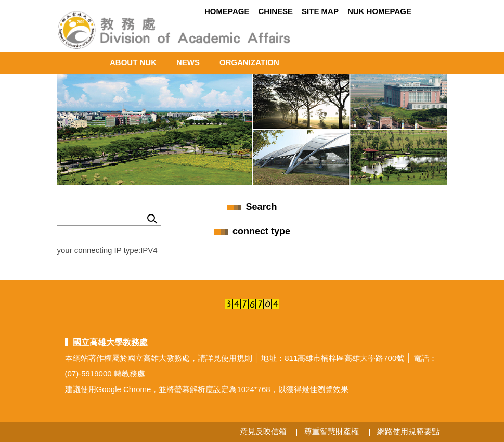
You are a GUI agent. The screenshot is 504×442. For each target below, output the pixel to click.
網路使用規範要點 (408, 431)
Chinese (275, 11)
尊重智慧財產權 (332, 431)
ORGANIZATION (249, 62)
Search (153, 219)
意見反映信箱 (263, 431)
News (188, 62)
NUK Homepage (379, 11)
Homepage (227, 11)
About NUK (133, 62)
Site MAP (320, 11)
